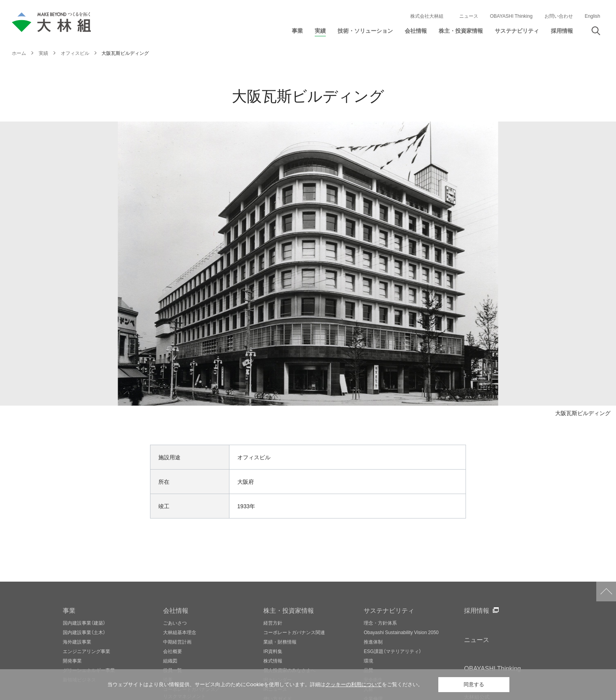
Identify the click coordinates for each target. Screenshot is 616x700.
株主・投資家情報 (289, 610)
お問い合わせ (559, 16)
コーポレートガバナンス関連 (294, 632)
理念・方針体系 (380, 623)
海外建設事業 (77, 642)
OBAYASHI (492, 668)
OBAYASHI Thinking (511, 16)
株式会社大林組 (427, 16)
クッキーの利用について (354, 684)
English (593, 16)
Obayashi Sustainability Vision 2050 (401, 632)
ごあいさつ (175, 623)
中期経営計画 (177, 642)
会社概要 (173, 651)
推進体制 (373, 642)
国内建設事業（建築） (84, 623)
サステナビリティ (389, 610)
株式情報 (273, 661)
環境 (368, 661)
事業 (69, 610)
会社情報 (176, 610)
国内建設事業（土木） (84, 632)
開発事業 (72, 661)
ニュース (469, 16)
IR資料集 (273, 651)
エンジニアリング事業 (86, 651)
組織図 (170, 661)
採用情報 (477, 610)
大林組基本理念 (180, 632)
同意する (474, 684)
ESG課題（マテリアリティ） (392, 651)
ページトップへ (606, 591)
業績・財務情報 (280, 642)
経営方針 (273, 623)
